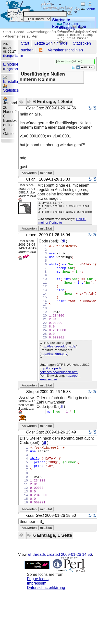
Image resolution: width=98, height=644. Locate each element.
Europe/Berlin (13, 56)
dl (63, 245)
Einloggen (12, 64)
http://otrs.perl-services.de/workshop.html (59, 393)
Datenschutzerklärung (46, 622)
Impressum (37, 617)
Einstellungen (15, 80)
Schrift (88, 9)
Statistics (11, 88)
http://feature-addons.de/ (58, 369)
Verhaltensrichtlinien (65, 50)
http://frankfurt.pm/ (54, 376)
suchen (27, 50)
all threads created (60, 589)
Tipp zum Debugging (68, 26)
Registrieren (13, 69)
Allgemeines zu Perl (22, 36)
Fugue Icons (38, 613)
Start (7, 32)
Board (19, 32)
